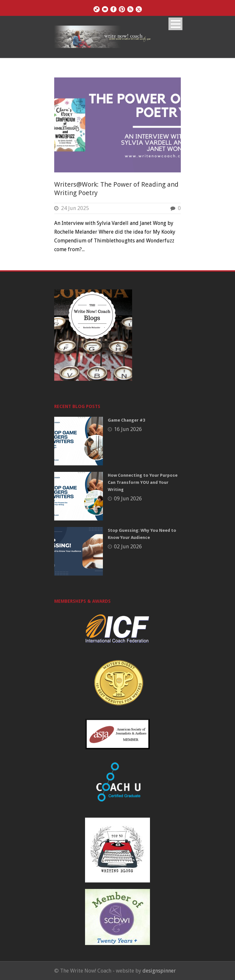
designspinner (159, 971)
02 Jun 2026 (128, 547)
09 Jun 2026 (128, 499)
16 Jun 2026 (128, 429)
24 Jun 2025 (75, 208)
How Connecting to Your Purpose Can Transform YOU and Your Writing (143, 482)
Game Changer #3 (126, 420)
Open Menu (175, 24)
